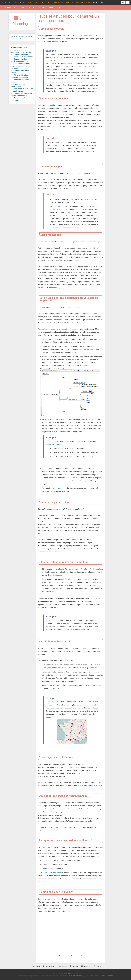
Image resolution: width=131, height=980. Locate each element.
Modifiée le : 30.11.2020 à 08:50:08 (55, 966)
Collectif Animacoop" (107, 976)
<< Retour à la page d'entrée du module (70, 956)
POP (88, 2)
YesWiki (70, 973)
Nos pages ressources (60, 2)
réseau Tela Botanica (53, 444)
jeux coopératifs (55, 488)
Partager (98, 966)
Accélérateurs (77, 2)
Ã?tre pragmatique (21, 61)
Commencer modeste (22, 55)
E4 (48, 2)
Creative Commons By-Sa (77, 976)
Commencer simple (21, 59)
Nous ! (103, 2)
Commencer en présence (23, 57)
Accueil (23, 2)
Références (74, 966)
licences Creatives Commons (52, 873)
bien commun (56, 827)
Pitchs (95, 2)
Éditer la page (35, 966)
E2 (36, 2)
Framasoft (53, 288)
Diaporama (86, 966)
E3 (42, 2)
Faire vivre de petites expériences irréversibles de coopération (21, 66)
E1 (30, 2)
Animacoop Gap (9, 2)
